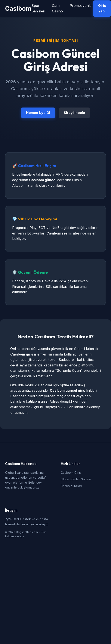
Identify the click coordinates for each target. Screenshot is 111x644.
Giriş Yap (102, 8)
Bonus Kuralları (71, 486)
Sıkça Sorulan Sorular (76, 479)
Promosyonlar (81, 6)
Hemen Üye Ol (38, 113)
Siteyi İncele (74, 113)
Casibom (18, 8)
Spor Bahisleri (38, 8)
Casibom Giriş (71, 473)
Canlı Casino (57, 8)
